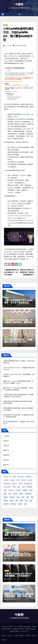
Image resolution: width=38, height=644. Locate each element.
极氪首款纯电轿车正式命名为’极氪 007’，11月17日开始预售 (11, 272)
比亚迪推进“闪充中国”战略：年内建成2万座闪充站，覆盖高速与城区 (18, 322)
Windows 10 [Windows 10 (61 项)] (28, 483)
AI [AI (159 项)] (10, 477)
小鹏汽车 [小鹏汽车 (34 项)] (25, 490)
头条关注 (6, 441)
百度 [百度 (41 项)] (18, 497)
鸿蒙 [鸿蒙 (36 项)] (25, 504)
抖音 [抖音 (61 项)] (10, 494)
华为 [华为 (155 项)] (23, 487)
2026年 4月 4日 (11, 538)
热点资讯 (6, 460)
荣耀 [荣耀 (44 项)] (22, 501)
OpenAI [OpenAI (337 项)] (30, 480)
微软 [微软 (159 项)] (5, 494)
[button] (35, 14)
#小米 (24, 46)
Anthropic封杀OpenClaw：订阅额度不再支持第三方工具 (18, 554)
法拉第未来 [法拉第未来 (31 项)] (28, 494)
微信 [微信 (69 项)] (31, 490)
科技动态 (6, 465)
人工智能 (6, 436)
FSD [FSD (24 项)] (18, 480)
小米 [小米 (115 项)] (5, 490)
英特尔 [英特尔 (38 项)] (12, 501)
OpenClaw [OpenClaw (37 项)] (7, 483)
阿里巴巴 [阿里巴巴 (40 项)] (13, 504)
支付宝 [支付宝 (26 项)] (15, 494)
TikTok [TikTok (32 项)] (21, 483)
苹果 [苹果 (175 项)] (17, 501)
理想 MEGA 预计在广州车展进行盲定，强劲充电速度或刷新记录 (27, 272)
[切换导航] (19, 14)
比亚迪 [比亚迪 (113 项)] (21, 494)
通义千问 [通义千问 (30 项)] (6, 504)
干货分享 (6, 446)
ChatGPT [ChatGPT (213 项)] (29, 477)
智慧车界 (5, 25)
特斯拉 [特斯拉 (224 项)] (6, 497)
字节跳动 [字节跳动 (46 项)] (29, 487)
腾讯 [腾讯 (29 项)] (32, 497)
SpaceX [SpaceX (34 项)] (14, 483)
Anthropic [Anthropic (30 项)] (21, 477)
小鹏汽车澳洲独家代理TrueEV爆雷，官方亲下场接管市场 (18, 301)
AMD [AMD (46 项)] (14, 477)
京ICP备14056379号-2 (8, 627)
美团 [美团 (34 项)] (23, 497)
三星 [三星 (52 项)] (14, 487)
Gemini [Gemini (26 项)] (23, 480)
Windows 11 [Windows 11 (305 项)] (7, 487)
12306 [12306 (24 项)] (6, 477)
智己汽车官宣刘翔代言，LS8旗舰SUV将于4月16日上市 (18, 341)
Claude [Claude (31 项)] (6, 480)
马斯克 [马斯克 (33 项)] (20, 504)
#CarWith (18, 46)
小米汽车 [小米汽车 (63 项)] (18, 490)
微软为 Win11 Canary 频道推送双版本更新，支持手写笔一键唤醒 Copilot (19, 596)
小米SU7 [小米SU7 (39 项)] (11, 490)
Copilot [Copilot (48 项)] (12, 480)
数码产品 (6, 450)
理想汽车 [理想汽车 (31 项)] (12, 497)
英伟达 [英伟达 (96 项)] (6, 501)
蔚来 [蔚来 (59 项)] (26, 501)
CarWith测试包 (25, 114)
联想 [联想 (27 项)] (27, 497)
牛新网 (19, 4)
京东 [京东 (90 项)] (19, 487)
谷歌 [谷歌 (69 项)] (31, 501)
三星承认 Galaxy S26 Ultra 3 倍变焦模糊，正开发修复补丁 (18, 575)
